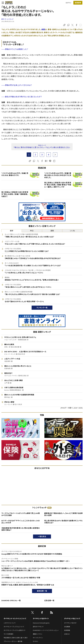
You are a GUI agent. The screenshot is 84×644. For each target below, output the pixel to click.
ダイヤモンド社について (72, 619)
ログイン (68, 3)
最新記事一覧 (42, 591)
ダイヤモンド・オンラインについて (15, 619)
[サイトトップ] (8, 3)
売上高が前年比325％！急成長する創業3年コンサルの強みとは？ (63, 522)
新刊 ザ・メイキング (7, 19)
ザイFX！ (36, 641)
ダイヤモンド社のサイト (41, 619)
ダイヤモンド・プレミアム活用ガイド (15, 630)
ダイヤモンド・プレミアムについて (14, 627)
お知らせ (67, 634)
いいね (72, 231)
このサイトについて (10, 623)
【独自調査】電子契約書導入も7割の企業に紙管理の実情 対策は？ (21, 529)
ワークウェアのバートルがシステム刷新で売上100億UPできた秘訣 (21, 514)
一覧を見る (42, 537)
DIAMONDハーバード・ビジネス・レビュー (46, 630)
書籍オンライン (38, 634)
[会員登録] (78, 3)
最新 (12, 231)
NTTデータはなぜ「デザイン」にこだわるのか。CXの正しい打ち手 (21, 522)
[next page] (55, 155)
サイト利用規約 (9, 634)
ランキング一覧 (42, 308)
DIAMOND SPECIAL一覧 (11, 600)
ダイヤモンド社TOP (70, 623)
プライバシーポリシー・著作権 (13, 641)
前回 (43, 29)
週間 (52, 231)
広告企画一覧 (49, 600)
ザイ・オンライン (38, 638)
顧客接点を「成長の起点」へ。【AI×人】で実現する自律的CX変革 (63, 514)
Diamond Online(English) (41, 623)
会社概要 (67, 627)
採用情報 (67, 630)
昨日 (32, 231)
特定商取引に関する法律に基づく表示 (16, 638)
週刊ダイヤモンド (38, 627)
